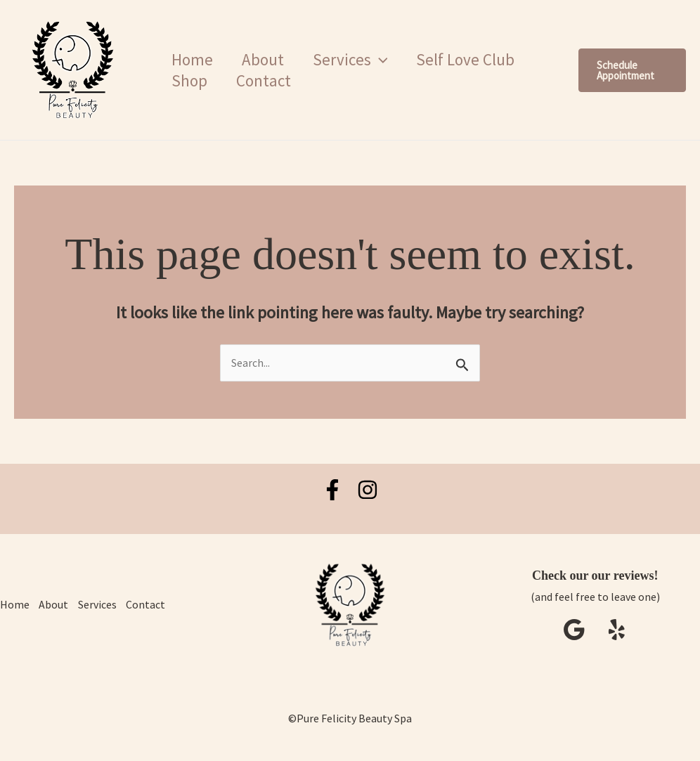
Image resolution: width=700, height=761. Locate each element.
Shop (191, 80)
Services (101, 605)
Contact (268, 80)
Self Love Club (478, 59)
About (268, 59)
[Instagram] (368, 490)
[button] (388, 60)
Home (194, 59)
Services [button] (359, 60)
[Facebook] (332, 490)
